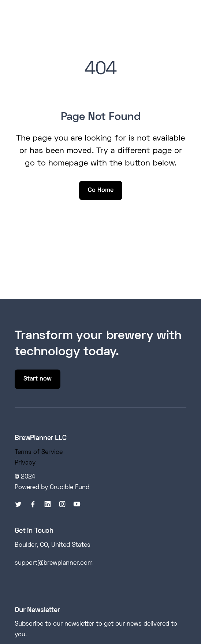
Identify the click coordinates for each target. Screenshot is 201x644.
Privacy (25, 463)
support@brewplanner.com (54, 563)
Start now (38, 379)
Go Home (101, 190)
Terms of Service (39, 452)
